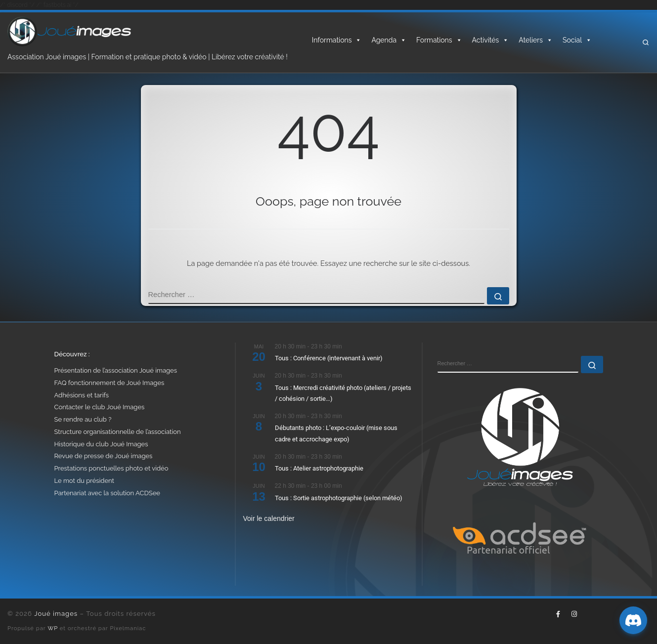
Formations (439, 40)
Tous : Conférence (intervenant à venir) (329, 358)
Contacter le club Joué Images (100, 407)
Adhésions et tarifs (82, 395)
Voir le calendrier (269, 518)
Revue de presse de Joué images (104, 456)
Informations (337, 40)
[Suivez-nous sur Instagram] (574, 614)
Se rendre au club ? (83, 419)
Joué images (56, 614)
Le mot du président (84, 481)
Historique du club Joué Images (101, 444)
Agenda (389, 40)
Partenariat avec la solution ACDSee (107, 493)
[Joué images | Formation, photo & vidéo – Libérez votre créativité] (69, 31)
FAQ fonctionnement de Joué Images (109, 383)
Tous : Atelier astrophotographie (319, 468)
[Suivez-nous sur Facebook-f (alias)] (558, 614)
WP (53, 628)
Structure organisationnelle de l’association (118, 432)
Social (577, 40)
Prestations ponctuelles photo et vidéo (111, 468)
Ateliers (536, 40)
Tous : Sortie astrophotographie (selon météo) (339, 498)
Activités (491, 40)
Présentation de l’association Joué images (116, 370)
